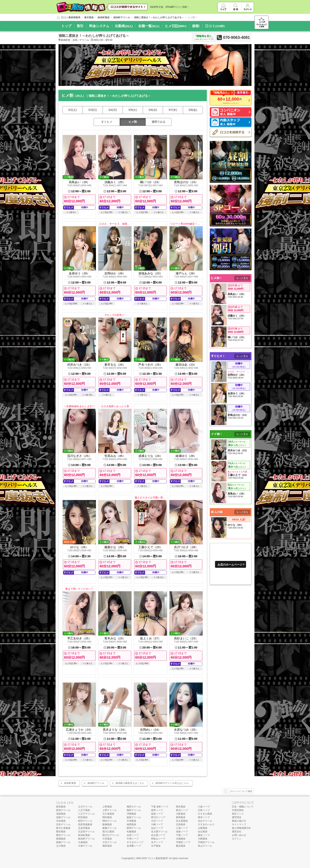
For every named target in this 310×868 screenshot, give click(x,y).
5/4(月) (113, 110)
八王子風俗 (84, 810)
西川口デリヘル (111, 835)
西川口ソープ (158, 817)
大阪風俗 (181, 814)
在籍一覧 (149, 26)
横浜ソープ (204, 835)
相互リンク (238, 814)
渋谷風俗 (61, 821)
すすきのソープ (135, 842)
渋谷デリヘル (63, 824)
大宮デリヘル (110, 842)
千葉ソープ (182, 835)
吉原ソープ (133, 835)
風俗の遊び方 (239, 821)
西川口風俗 (108, 832)
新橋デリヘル (63, 842)
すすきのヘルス (206, 824)
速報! (196, 26)
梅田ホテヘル (134, 807)
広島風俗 (181, 824)
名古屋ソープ (158, 835)
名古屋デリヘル (159, 832)
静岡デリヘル (134, 828)
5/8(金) (193, 110)
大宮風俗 (107, 839)
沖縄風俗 (131, 814)
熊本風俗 (181, 807)
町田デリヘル (85, 821)
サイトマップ (239, 824)
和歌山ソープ (158, 839)
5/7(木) (173, 110)
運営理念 (237, 817)
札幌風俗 (131, 832)
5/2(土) (73, 110)
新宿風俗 (61, 807)
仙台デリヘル (205, 821)
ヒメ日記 (176, 26)
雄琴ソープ (157, 810)
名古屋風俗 (182, 821)
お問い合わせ (239, 835)
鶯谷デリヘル (63, 835)
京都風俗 (181, 839)
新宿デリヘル (63, 810)
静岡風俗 (181, 817)
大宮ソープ (157, 821)
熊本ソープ (204, 817)
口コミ (215, 26)
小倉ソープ (204, 807)
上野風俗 (107, 807)
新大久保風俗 (63, 828)
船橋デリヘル (110, 828)
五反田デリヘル (86, 832)
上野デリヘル (110, 810)
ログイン (237, 839)
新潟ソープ (182, 810)
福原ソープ (157, 814)
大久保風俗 (108, 814)
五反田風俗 (84, 828)
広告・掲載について (243, 807)
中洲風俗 (131, 821)
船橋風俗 (107, 824)
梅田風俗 (107, 846)
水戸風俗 (156, 846)
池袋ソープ (182, 832)
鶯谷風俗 (61, 832)
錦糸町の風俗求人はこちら (130, 783)
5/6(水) (153, 110)
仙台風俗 (203, 832)
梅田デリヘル (134, 810)
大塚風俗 (83, 842)
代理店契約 (238, 810)
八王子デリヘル (86, 814)
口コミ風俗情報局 (158, 858)
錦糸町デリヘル (96, 783)
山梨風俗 (203, 828)
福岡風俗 (131, 824)
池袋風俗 (61, 814)
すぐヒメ (107, 122)
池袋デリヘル (63, 817)
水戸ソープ (157, 842)
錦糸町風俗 (70, 783)
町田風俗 (83, 817)
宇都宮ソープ (183, 842)
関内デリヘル (110, 821)
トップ (66, 26)
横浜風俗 (181, 846)
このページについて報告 (238, 791)
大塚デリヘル (85, 846)
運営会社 (237, 832)
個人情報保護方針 (241, 828)
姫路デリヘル (134, 817)
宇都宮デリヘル (206, 842)
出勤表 (124, 26)
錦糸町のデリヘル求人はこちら (172, 783)
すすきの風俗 (205, 814)
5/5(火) (133, 110)
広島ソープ (204, 810)
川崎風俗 (203, 839)
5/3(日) (93, 110)
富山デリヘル (205, 846)
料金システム (99, 26)
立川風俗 (61, 846)
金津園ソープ (134, 846)
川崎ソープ (157, 824)
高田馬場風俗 (85, 824)
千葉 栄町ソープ (160, 807)
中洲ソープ (133, 839)
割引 (80, 26)
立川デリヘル (85, 807)
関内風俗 (107, 817)
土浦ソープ (182, 828)
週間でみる (159, 122)
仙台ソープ (157, 828)
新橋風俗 (61, 839)
